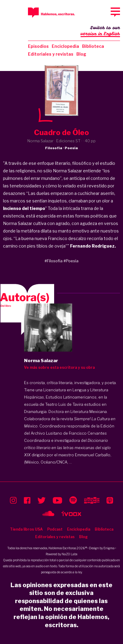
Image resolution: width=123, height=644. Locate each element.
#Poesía (71, 261)
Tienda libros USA (26, 529)
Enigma (109, 548)
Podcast (55, 529)
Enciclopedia (65, 46)
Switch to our (100, 31)
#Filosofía (54, 261)
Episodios (38, 46)
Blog (81, 54)
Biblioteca (93, 46)
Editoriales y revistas (51, 54)
